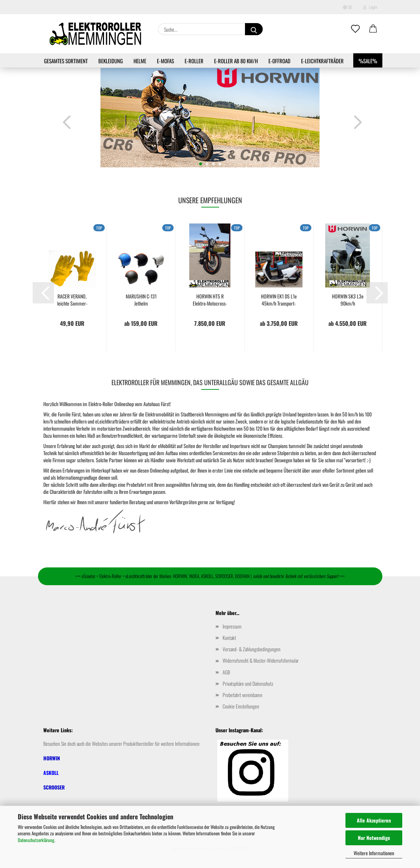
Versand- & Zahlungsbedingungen (252, 649)
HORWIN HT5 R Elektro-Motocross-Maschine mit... (210, 300)
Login (370, 7)
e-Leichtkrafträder (322, 61)
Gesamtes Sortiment (66, 61)
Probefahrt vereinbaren (242, 695)
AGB (226, 672)
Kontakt (229, 638)
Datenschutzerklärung (36, 840)
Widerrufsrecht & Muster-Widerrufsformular (261, 660)
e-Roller (194, 61)
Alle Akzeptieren (374, 820)
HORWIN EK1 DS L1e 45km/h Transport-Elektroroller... (279, 300)
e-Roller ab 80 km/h (236, 61)
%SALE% (368, 61)
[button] (373, 29)
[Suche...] (254, 29)
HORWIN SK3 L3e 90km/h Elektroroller (348, 300)
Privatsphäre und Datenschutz (248, 683)
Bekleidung (111, 61)
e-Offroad (279, 61)
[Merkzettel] (355, 29)
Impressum (232, 626)
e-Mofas (165, 61)
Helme (140, 61)
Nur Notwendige (374, 838)
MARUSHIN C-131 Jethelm (141, 300)
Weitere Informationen (374, 853)
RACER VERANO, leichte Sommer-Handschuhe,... (72, 300)
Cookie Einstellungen (241, 706)
